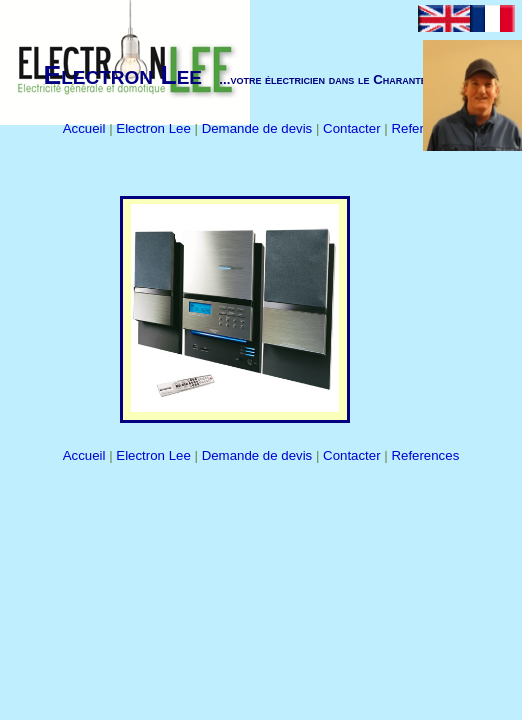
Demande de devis (259, 128)
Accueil (86, 128)
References (425, 455)
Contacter (353, 128)
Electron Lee (155, 128)
